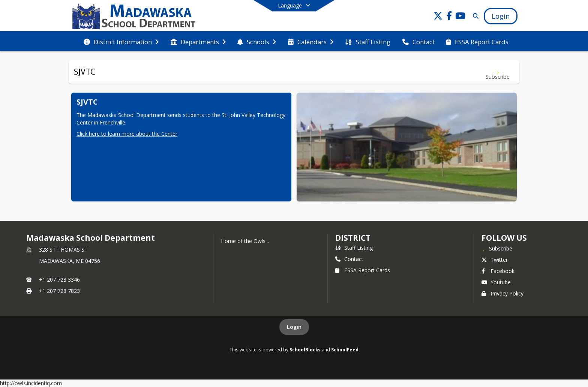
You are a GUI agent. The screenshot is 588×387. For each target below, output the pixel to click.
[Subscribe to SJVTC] (498, 72)
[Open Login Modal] (501, 16)
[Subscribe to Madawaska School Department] (497, 248)
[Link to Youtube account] (460, 17)
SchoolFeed (345, 349)
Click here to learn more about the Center (127, 134)
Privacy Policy (502, 293)
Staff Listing (354, 248)
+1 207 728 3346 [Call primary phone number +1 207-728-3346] (59, 280)
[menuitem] (121, 41)
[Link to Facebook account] (449, 17)
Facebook (498, 271)
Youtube (496, 282)
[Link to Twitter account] (438, 17)
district (353, 238)
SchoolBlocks (305, 349)
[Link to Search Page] (474, 16)
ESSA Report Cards (363, 270)
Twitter (495, 260)
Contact (349, 259)
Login (294, 327)
